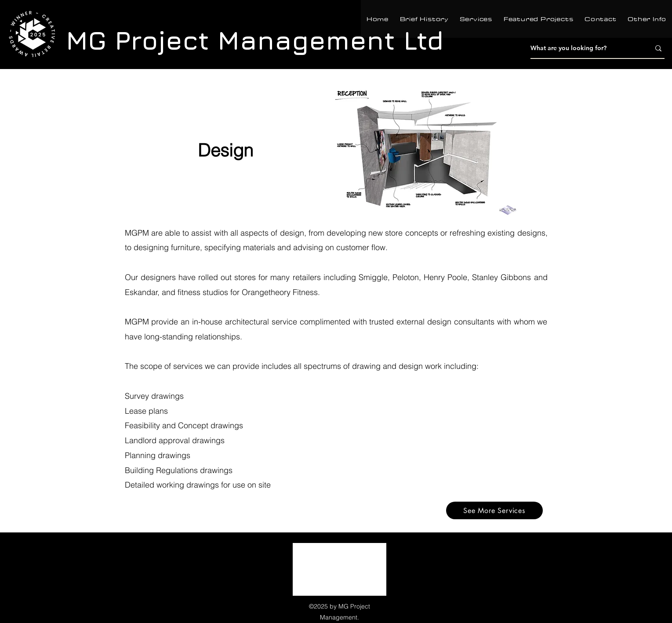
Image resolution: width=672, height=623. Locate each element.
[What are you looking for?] (584, 48)
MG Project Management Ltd (255, 40)
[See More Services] (494, 510)
